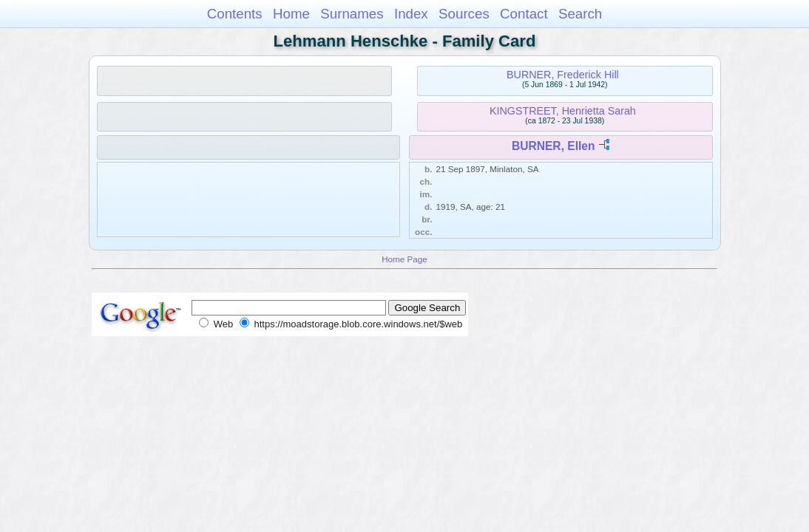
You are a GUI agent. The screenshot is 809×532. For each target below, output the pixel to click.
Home (291, 14)
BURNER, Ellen (554, 146)
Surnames (352, 14)
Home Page (404, 259)
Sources (464, 14)
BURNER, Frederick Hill (563, 75)
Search (580, 14)
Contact (524, 14)
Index (411, 14)
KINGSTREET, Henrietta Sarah (563, 111)
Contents (235, 14)
